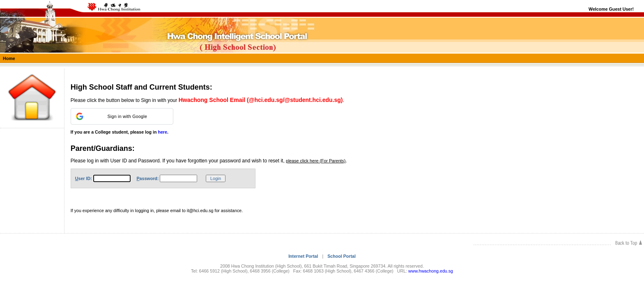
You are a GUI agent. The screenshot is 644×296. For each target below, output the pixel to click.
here (162, 132)
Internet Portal (303, 256)
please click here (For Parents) (316, 161)
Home (9, 58)
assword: (147, 178)
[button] (122, 116)
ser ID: (84, 178)
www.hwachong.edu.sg (431, 271)
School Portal (342, 256)
